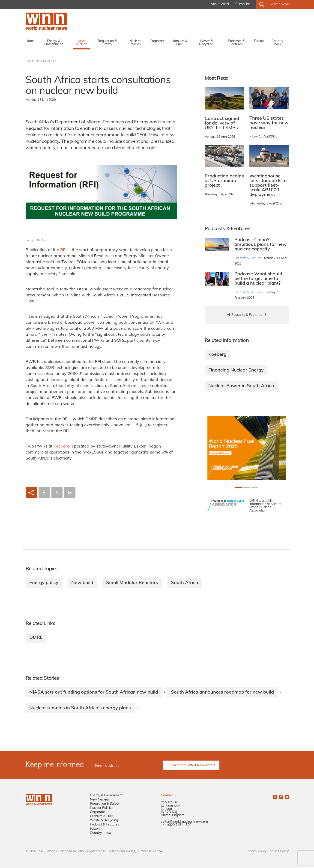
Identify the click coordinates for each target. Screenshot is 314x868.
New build (82, 583)
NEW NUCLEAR (46, 61)
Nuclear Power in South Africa (241, 386)
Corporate (157, 41)
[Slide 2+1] (255, 488)
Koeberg (62, 446)
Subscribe (243, 4)
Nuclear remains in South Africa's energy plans (80, 708)
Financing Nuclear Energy (236, 370)
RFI (63, 250)
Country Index (277, 43)
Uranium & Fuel (179, 43)
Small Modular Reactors (132, 583)
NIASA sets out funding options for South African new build (94, 692)
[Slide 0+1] (238, 488)
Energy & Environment (54, 43)
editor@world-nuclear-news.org (184, 822)
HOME (30, 61)
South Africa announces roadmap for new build (222, 692)
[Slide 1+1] (247, 488)
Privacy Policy (256, 851)
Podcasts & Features (236, 43)
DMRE (36, 638)
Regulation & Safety (107, 43)
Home (30, 41)
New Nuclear (81, 43)
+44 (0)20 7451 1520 (176, 825)
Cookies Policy (278, 851)
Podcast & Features (105, 825)
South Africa (185, 583)
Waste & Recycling (206, 43)
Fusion (259, 41)
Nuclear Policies (135, 43)
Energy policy (44, 583)
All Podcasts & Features (244, 315)
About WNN (220, 4)
